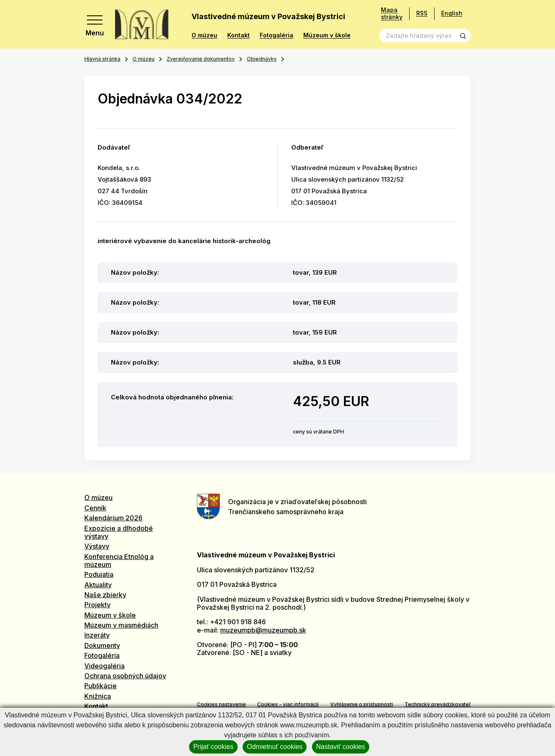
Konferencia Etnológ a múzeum (119, 560)
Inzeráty (97, 635)
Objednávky (262, 59)
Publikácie (101, 686)
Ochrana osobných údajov (125, 676)
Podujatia (99, 574)
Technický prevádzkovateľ (438, 704)
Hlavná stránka (102, 59)
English (452, 13)
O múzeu (204, 35)
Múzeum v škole (327, 35)
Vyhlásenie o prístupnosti (362, 704)
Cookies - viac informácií (288, 704)
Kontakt (238, 35)
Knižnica (98, 696)
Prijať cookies (213, 747)
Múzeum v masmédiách (121, 625)
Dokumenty (102, 645)
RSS (422, 13)
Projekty (97, 605)
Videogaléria (104, 666)
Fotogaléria (276, 35)
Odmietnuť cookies (275, 747)
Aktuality (98, 585)
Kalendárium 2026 (113, 518)
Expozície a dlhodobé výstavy (119, 532)
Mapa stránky (392, 14)
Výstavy (97, 546)
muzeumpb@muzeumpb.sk (263, 630)
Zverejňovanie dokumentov (201, 59)
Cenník (95, 508)
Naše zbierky (105, 595)
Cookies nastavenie (221, 704)
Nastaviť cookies (341, 747)
